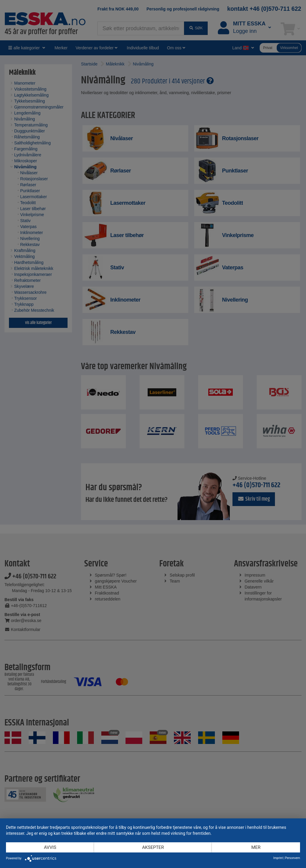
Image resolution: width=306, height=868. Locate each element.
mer (256, 847)
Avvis (50, 847)
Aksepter (153, 847)
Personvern (293, 858)
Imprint (278, 858)
